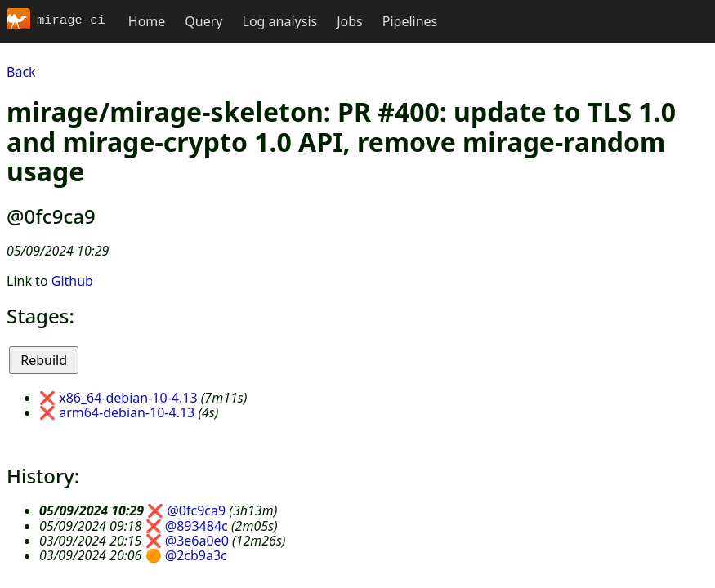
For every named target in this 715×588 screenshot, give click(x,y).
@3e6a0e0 (197, 541)
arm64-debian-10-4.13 (127, 412)
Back (21, 72)
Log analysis (280, 21)
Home (147, 21)
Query (203, 21)
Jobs (350, 21)
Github (72, 281)
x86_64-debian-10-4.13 (128, 398)
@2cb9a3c (196, 555)
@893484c (197, 526)
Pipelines (410, 21)
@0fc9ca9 (196, 510)
